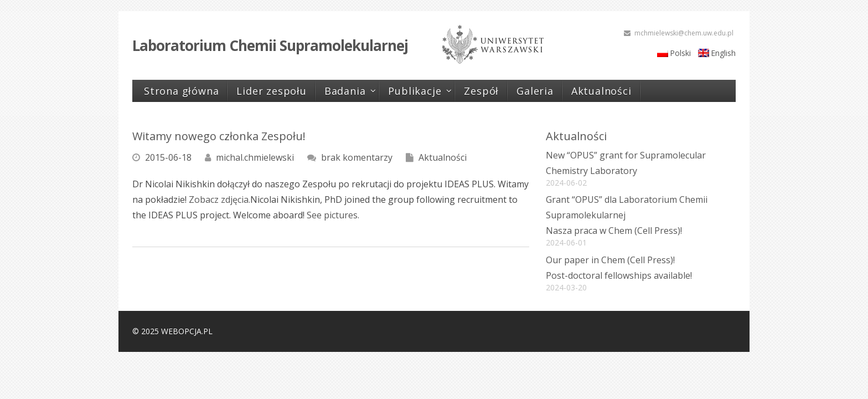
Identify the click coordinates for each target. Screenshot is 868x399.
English (723, 53)
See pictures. (333, 215)
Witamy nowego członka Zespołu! (219, 136)
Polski (680, 53)
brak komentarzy (350, 157)
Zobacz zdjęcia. (219, 199)
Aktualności (601, 91)
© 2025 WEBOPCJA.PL (172, 331)
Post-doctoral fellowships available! (619, 275)
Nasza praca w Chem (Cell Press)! (614, 231)
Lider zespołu (271, 91)
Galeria (535, 91)
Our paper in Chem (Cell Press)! (610, 260)
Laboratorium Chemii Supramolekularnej (270, 45)
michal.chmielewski (249, 157)
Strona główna (181, 91)
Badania (345, 91)
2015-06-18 (162, 157)
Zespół (481, 91)
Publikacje (415, 91)
